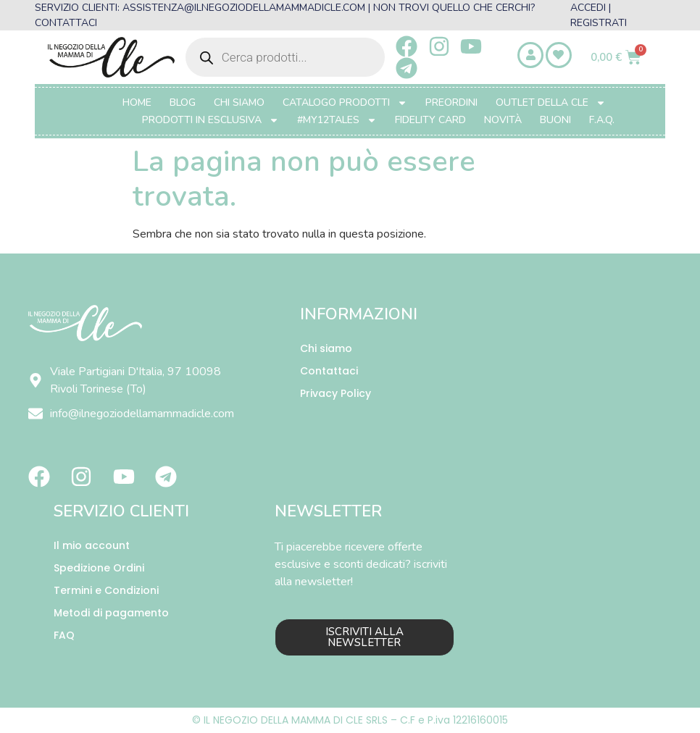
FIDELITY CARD (430, 120)
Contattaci (329, 371)
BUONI (555, 120)
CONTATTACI (66, 23)
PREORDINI (451, 102)
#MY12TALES (337, 120)
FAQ (64, 635)
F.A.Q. (602, 120)
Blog (183, 102)
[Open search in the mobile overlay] (285, 57)
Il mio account (92, 545)
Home (137, 102)
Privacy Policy (336, 393)
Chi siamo (326, 348)
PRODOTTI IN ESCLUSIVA (211, 120)
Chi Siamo (239, 102)
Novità (503, 120)
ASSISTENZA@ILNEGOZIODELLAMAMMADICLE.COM (244, 8)
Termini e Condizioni (106, 590)
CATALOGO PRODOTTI (345, 103)
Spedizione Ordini (99, 568)
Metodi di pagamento (111, 613)
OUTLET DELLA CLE (551, 103)
